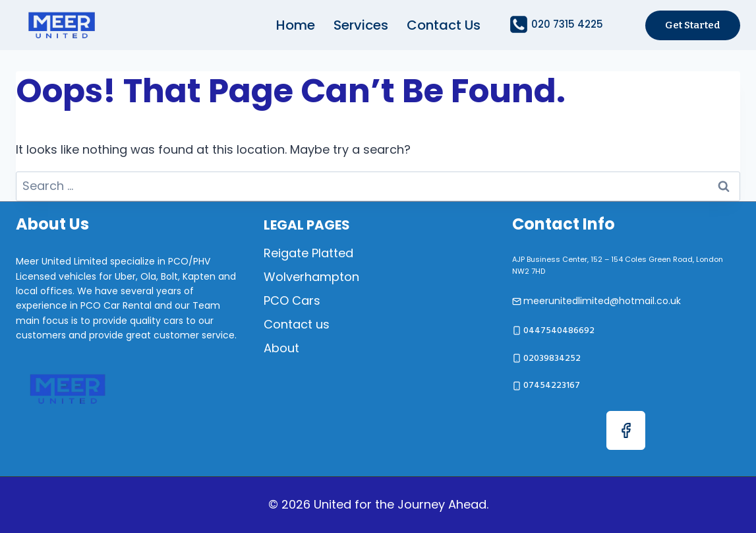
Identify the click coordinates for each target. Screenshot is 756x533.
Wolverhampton (311, 277)
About (281, 348)
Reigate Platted (308, 253)
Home (296, 25)
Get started (693, 25)
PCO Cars (292, 300)
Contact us (444, 25)
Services (361, 25)
